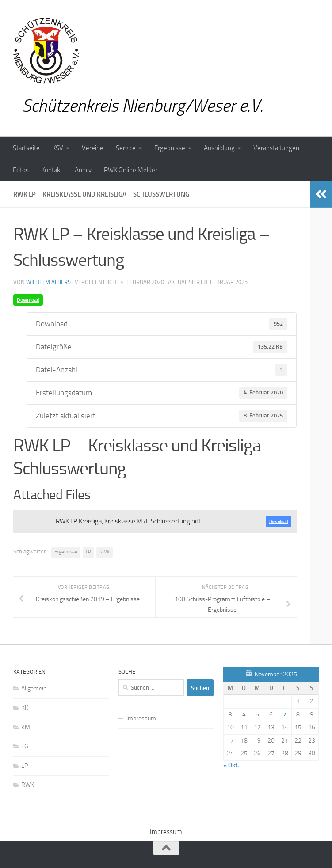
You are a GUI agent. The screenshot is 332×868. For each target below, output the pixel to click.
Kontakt (52, 170)
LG (25, 746)
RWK (105, 552)
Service (126, 148)
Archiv (83, 170)
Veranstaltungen (276, 148)
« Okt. (231, 765)
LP (88, 552)
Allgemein (34, 688)
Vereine (93, 148)
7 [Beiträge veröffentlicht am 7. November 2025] (285, 714)
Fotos (21, 170)
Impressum (141, 718)
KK (25, 708)
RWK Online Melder (131, 170)
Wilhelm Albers (48, 282)
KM (26, 727)
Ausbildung (219, 148)
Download (28, 300)
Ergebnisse (170, 148)
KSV (58, 148)
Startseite (26, 148)
